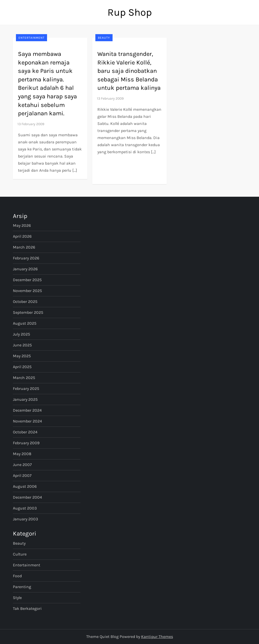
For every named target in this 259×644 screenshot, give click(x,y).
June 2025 (22, 345)
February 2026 (26, 258)
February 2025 (26, 388)
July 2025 (21, 334)
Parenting (22, 587)
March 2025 (24, 378)
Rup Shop (130, 12)
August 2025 (25, 323)
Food (17, 576)
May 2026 (22, 225)
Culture (20, 554)
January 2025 (25, 399)
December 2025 (27, 280)
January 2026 (25, 269)
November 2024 (27, 421)
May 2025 (22, 356)
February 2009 (26, 443)
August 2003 (25, 508)
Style (17, 598)
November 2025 (27, 291)
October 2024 (25, 432)
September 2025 (28, 312)
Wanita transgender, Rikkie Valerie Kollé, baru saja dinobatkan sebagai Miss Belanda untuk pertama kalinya (129, 71)
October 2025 (25, 302)
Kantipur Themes (157, 637)
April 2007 (22, 475)
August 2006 (25, 486)
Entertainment (31, 38)
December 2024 (27, 410)
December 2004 (27, 497)
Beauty (104, 38)
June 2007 (22, 465)
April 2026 (22, 236)
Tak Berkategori (27, 608)
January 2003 (25, 519)
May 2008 (22, 454)
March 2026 (24, 247)
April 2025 (22, 367)
